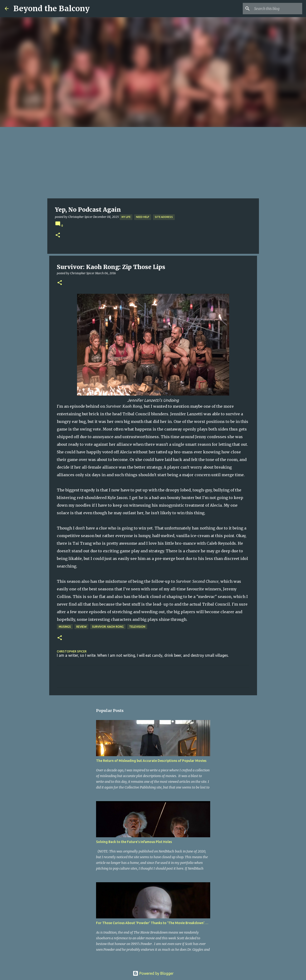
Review (81, 627)
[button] (58, 235)
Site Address (164, 217)
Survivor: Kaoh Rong (108, 627)
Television (137, 627)
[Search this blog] (277, 9)
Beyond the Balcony (51, 9)
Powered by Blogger (153, 973)
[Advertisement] (153, 163)
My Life (126, 217)
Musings (65, 627)
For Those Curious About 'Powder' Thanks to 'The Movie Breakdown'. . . (152, 923)
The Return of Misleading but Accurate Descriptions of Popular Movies (151, 761)
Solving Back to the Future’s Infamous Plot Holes (134, 842)
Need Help (143, 217)
